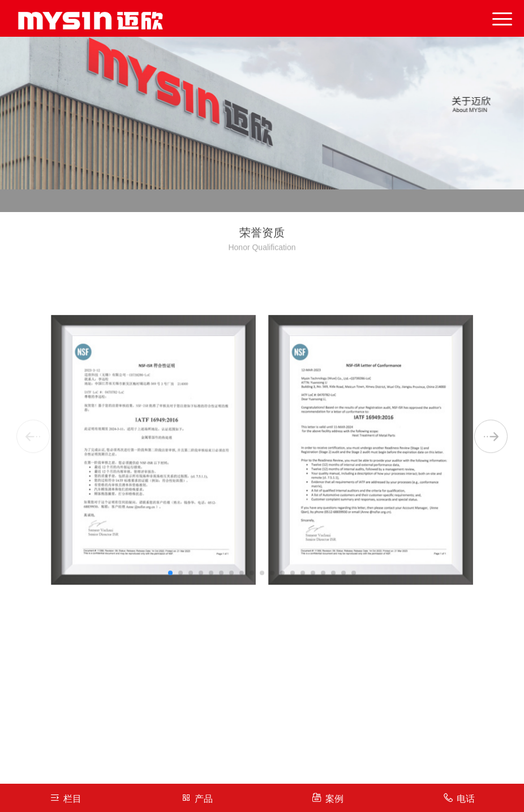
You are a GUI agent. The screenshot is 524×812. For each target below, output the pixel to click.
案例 (327, 798)
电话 (459, 798)
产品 (197, 798)
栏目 (65, 798)
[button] (170, 606)
